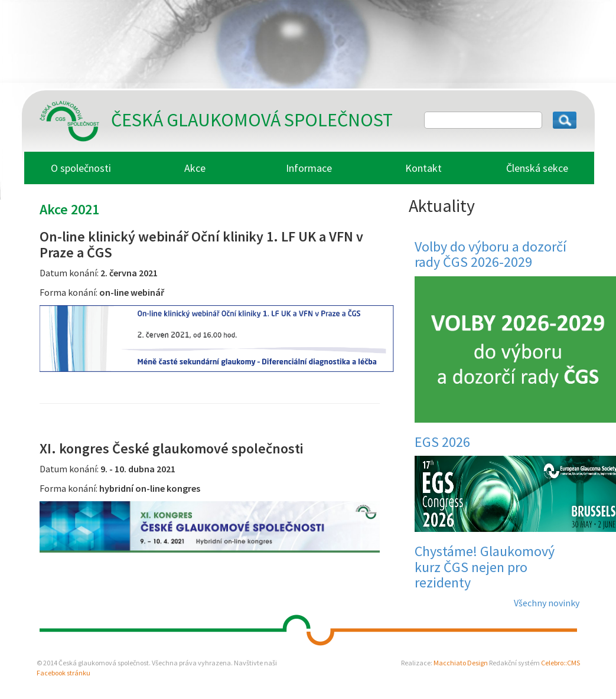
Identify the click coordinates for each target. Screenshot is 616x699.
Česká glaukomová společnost (252, 120)
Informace (309, 168)
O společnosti (81, 168)
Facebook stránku (63, 673)
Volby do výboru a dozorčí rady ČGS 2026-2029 (490, 254)
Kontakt (423, 168)
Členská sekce (537, 168)
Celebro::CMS (560, 663)
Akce (195, 168)
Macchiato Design (461, 663)
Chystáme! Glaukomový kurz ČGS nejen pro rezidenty (485, 567)
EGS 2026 (442, 442)
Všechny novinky (547, 603)
